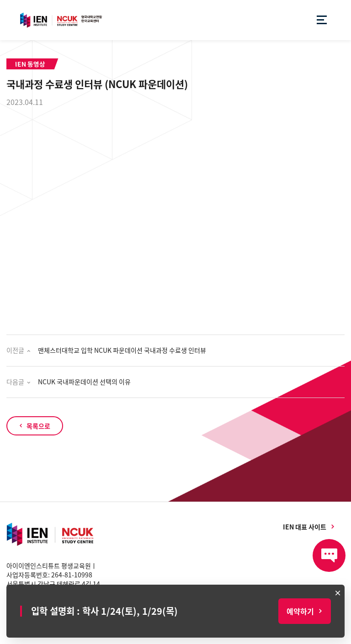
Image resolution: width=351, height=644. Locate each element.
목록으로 (38, 426)
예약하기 (300, 611)
